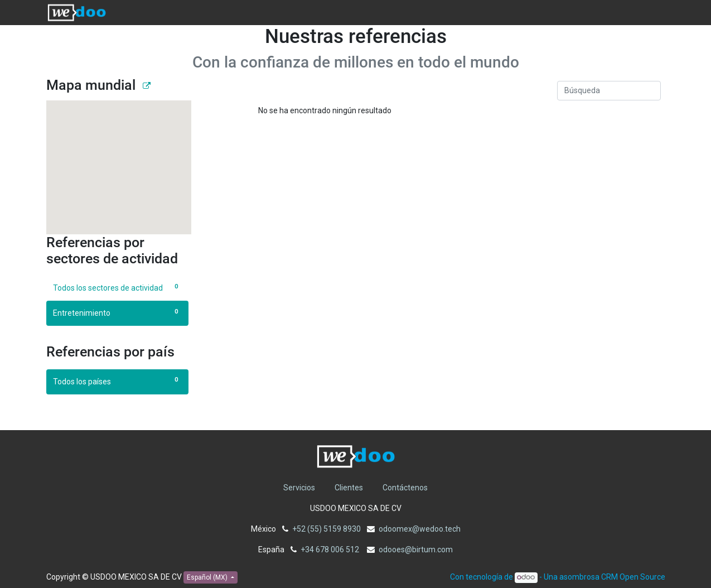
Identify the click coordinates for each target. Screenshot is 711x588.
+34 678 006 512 (331, 550)
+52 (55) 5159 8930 (327, 529)
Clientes (349, 488)
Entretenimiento (117, 312)
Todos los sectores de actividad (117, 287)
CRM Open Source (633, 577)
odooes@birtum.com (416, 550)
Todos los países (117, 381)
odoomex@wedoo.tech (420, 529)
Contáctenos (405, 488)
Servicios (299, 488)
